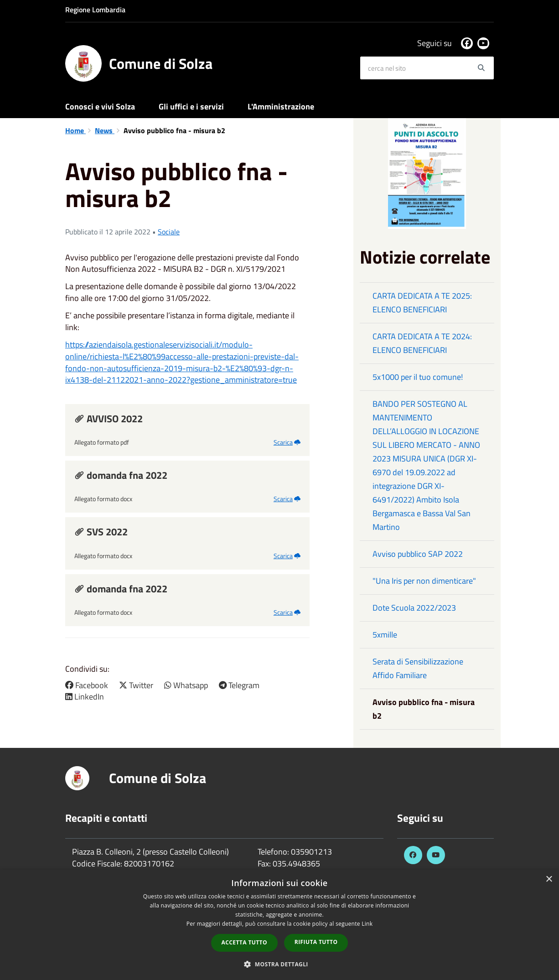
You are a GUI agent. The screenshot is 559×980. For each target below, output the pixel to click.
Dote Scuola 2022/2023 (414, 608)
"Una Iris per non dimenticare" (424, 581)
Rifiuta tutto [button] (316, 942)
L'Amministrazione (281, 106)
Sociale (169, 232)
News (105, 130)
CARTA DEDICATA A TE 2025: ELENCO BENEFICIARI (422, 303)
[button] (279, 964)
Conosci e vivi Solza (100, 106)
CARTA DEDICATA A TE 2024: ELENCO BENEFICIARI (422, 343)
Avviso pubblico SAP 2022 (418, 554)
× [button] (549, 879)
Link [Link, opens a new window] (367, 924)
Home (75, 130)
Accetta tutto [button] (244, 942)
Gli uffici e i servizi (191, 106)
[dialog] (279, 925)
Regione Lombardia (95, 10)
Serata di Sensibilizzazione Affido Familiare (418, 668)
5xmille (385, 635)
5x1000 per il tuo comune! (418, 377)
